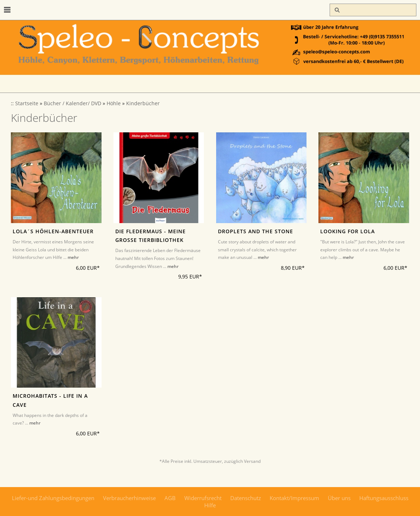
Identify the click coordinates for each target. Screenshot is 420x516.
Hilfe (210, 505)
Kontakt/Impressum (294, 498)
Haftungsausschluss (384, 498)
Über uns (339, 498)
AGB (170, 498)
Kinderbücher (143, 103)
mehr (73, 257)
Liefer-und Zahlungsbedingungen (53, 498)
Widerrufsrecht (203, 498)
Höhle (114, 103)
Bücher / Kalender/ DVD (72, 103)
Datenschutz (246, 498)
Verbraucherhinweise (129, 498)
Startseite (27, 103)
